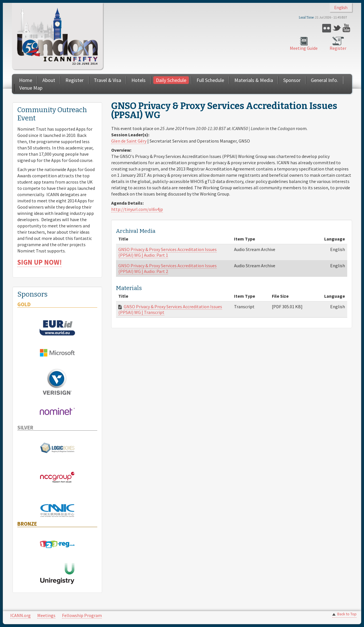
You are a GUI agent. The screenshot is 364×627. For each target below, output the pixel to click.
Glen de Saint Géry (129, 141)
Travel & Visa (107, 80)
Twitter (337, 28)
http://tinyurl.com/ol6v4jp (137, 209)
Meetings (46, 615)
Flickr (327, 28)
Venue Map (31, 88)
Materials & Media (254, 80)
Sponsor (292, 80)
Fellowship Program (82, 615)
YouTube (347, 28)
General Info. (324, 80)
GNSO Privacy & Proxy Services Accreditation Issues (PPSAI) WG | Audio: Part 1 (167, 252)
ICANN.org (20, 615)
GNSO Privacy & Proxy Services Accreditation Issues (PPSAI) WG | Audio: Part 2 (167, 268)
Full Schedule (210, 80)
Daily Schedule (171, 80)
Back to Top (347, 614)
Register (338, 48)
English (341, 8)
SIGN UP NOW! (40, 262)
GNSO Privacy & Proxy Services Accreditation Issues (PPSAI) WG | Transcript (170, 309)
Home (26, 80)
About (49, 80)
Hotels (138, 80)
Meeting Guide (304, 48)
